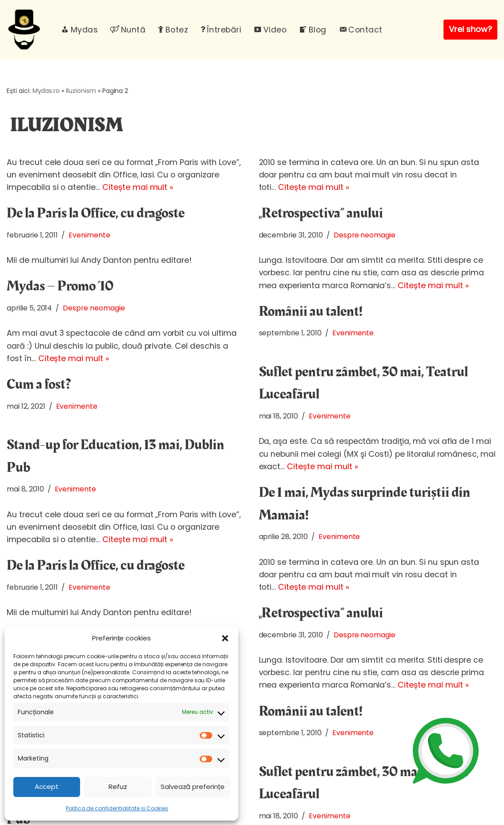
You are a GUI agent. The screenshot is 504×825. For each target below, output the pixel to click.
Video (270, 30)
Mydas (79, 30)
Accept (47, 787)
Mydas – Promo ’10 (60, 286)
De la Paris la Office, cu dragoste (96, 213)
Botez (173, 30)
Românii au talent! (311, 312)
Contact (361, 30)
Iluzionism (81, 91)
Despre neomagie (365, 235)
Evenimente (89, 235)
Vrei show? (470, 29)
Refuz (118, 787)
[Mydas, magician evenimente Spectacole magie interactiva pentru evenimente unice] (26, 30)
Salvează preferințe (193, 787)
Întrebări (221, 30)
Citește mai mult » (138, 187)
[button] (225, 638)
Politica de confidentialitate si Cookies (117, 808)
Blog (313, 30)
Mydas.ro (46, 91)
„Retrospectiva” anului (321, 213)
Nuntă (128, 30)
